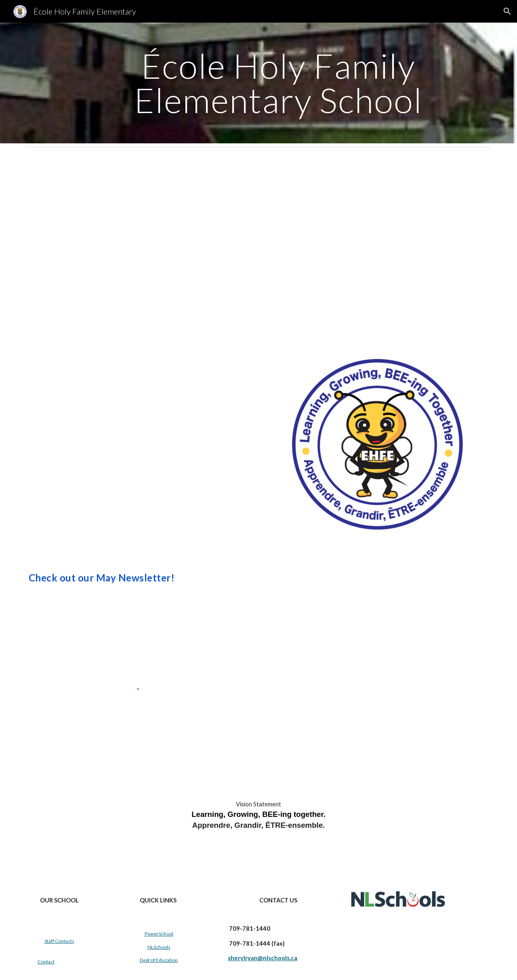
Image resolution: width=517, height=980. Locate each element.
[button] (507, 11)
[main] (278, 83)
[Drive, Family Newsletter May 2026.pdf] (139, 244)
